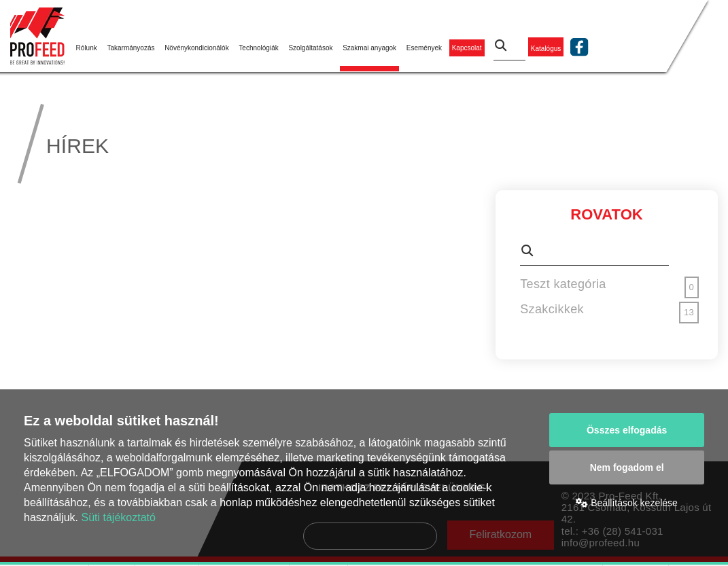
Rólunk (87, 48)
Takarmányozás (131, 48)
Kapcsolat (467, 48)
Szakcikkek (552, 309)
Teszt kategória (563, 284)
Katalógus (546, 48)
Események (424, 48)
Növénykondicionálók (197, 48)
